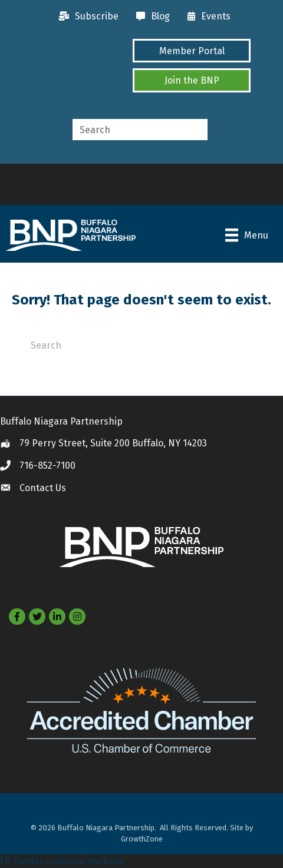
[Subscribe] (86, 16)
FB (5, 861)
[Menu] (247, 235)
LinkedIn (65, 861)
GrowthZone (142, 839)
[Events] (206, 16)
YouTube (105, 861)
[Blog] (150, 16)
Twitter (28, 861)
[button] (192, 51)
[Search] (141, 344)
